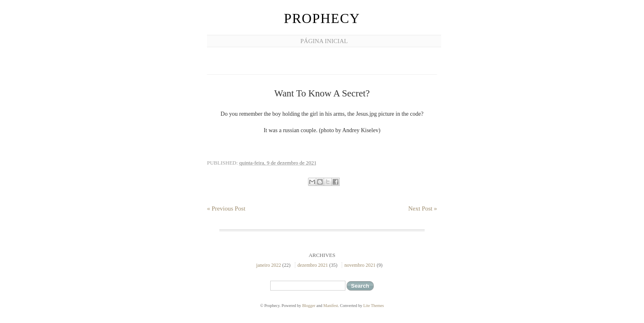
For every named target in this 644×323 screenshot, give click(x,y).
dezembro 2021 (313, 265)
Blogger (309, 306)
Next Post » (423, 208)
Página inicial (324, 41)
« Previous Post (226, 208)
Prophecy (322, 18)
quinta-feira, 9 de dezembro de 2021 (278, 163)
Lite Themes (374, 306)
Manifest (331, 306)
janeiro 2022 (269, 265)
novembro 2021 (360, 265)
